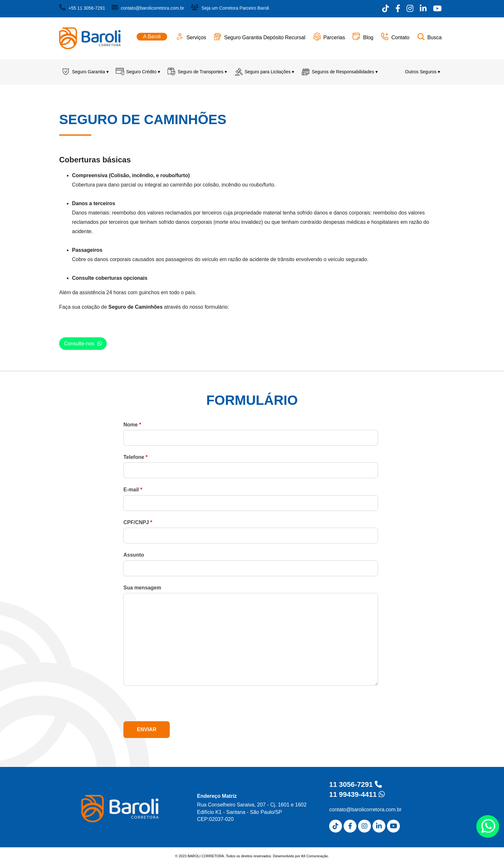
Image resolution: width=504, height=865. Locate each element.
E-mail (133, 490)
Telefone (135, 457)
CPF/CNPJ (138, 522)
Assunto (134, 555)
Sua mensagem (142, 588)
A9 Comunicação (314, 856)
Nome (132, 425)
